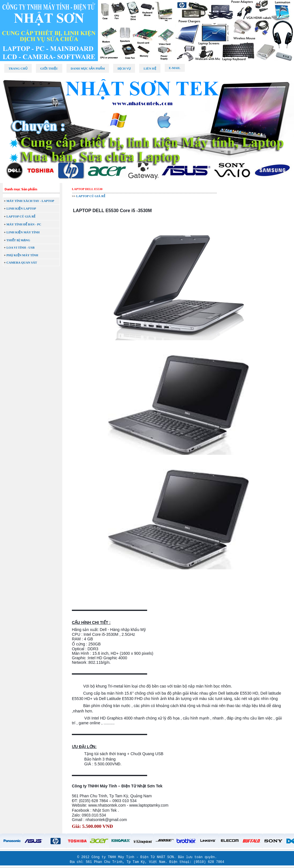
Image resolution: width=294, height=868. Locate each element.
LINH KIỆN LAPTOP (21, 208)
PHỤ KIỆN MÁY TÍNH (22, 255)
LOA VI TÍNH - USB (21, 247)
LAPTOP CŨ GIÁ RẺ (21, 216)
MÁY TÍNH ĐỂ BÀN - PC (24, 224)
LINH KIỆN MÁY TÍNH (23, 232)
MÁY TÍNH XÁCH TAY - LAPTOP (30, 201)
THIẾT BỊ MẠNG (18, 240)
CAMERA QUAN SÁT (22, 262)
